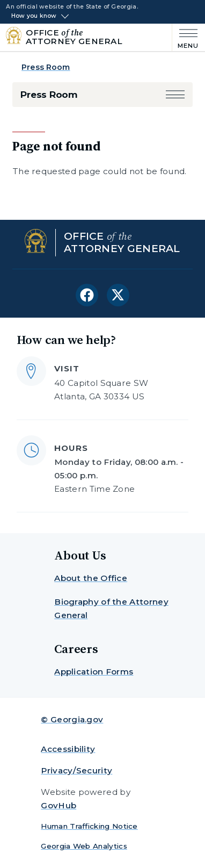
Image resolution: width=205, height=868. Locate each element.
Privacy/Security (76, 770)
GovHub (58, 805)
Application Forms (94, 672)
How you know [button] (34, 16)
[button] (175, 95)
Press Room (46, 67)
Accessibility (68, 749)
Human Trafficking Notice (89, 826)
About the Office (91, 578)
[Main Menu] (185, 38)
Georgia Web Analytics (84, 846)
